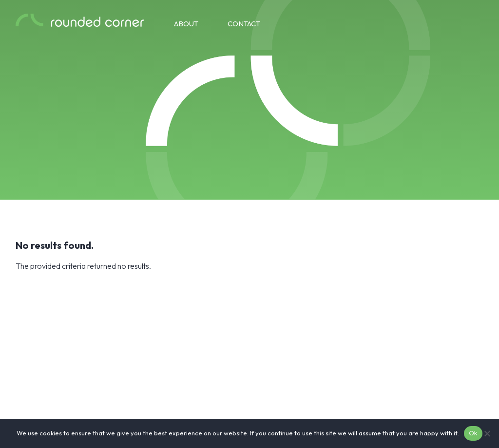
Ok (473, 433)
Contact (244, 24)
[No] (487, 433)
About (186, 24)
